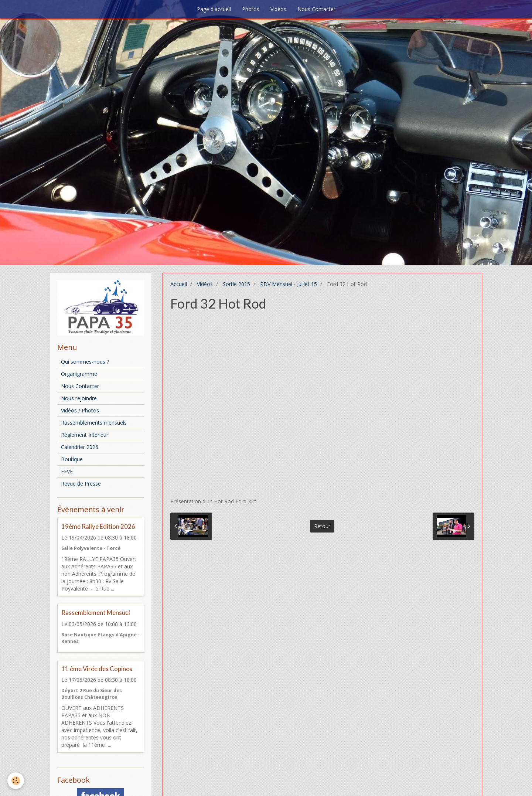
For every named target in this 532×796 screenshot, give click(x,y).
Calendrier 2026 (80, 447)
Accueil (179, 284)
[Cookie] (16, 781)
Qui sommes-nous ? (85, 362)
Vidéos (278, 9)
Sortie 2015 (236, 284)
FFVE (67, 471)
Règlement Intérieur (85, 435)
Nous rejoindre (79, 398)
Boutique (72, 459)
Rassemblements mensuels (94, 423)
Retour (322, 526)
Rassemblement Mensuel (96, 613)
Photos (251, 9)
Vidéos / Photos (80, 410)
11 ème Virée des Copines (97, 669)
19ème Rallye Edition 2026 (98, 526)
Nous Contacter (316, 9)
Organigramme (79, 374)
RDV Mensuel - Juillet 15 (289, 284)
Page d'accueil (214, 9)
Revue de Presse (81, 484)
